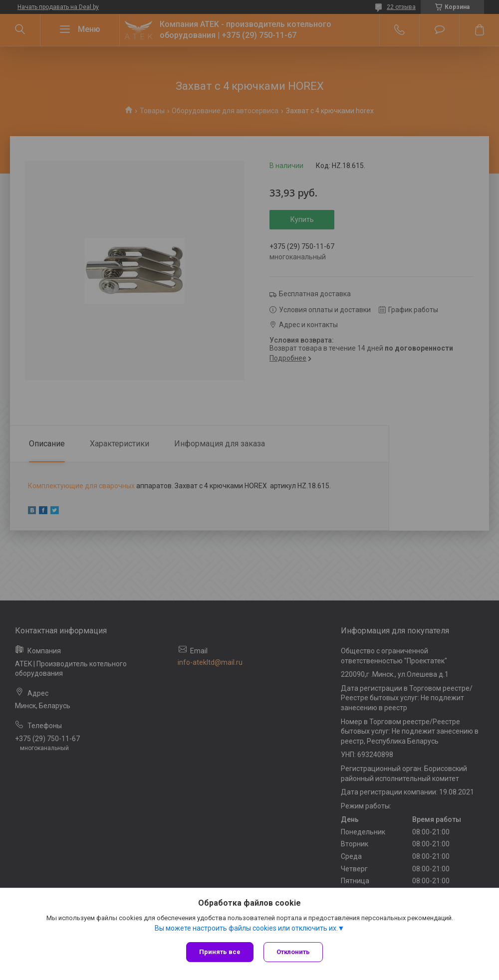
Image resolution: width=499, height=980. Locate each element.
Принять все (220, 952)
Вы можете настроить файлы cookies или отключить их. (246, 928)
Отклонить (293, 952)
